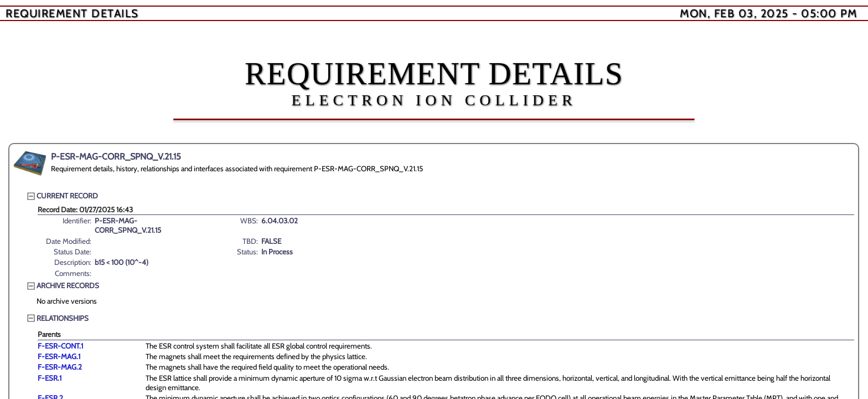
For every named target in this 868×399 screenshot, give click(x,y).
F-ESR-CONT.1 (60, 346)
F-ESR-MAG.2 (60, 367)
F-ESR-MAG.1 (59, 356)
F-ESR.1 (50, 378)
